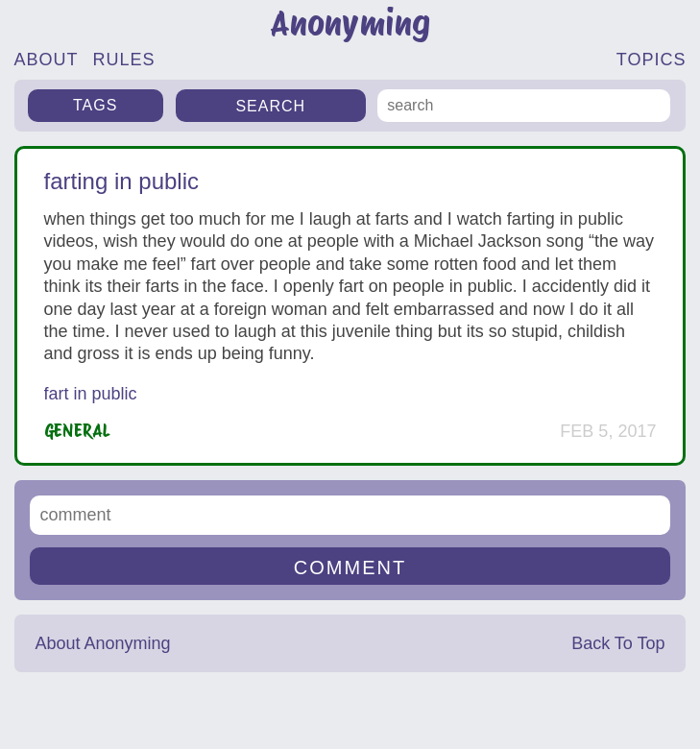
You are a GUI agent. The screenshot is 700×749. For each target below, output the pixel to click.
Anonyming (350, 24)
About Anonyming (102, 643)
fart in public (91, 394)
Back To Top (618, 643)
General (77, 431)
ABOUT (47, 60)
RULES (124, 60)
